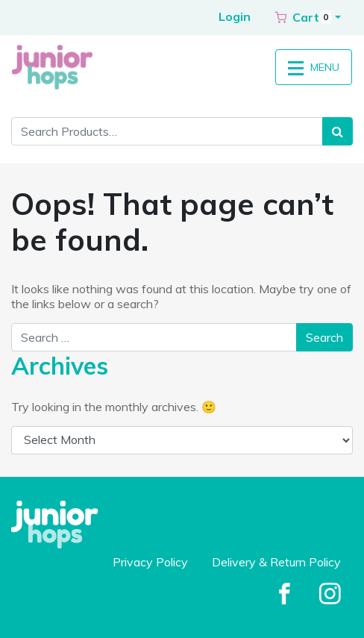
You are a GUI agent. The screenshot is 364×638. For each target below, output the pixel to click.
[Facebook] (285, 595)
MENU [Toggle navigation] (314, 67)
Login (235, 16)
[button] (308, 17)
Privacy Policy (150, 562)
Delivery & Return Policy (276, 562)
